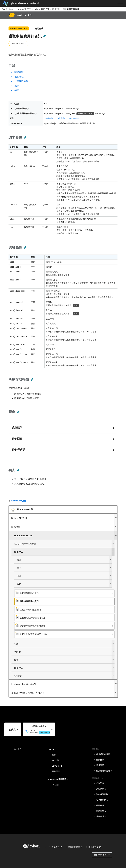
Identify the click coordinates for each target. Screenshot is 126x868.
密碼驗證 (50, 118)
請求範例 (17, 428)
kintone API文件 (24, 9)
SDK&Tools (57, 766)
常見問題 (100, 765)
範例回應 (17, 439)
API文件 (55, 760)
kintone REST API (41, 9)
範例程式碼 (18, 450)
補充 (17, 90)
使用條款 (100, 760)
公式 (13, 730)
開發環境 (56, 771)
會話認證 (62, 118)
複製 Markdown (18, 43)
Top (4, 9)
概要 (54, 755)
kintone (11, 9)
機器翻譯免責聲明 (104, 771)
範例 (17, 86)
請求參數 (19, 72)
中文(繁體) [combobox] (102, 855)
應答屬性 (19, 77)
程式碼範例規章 (103, 754)
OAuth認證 (74, 118)
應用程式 (56, 9)
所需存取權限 (21, 81)
